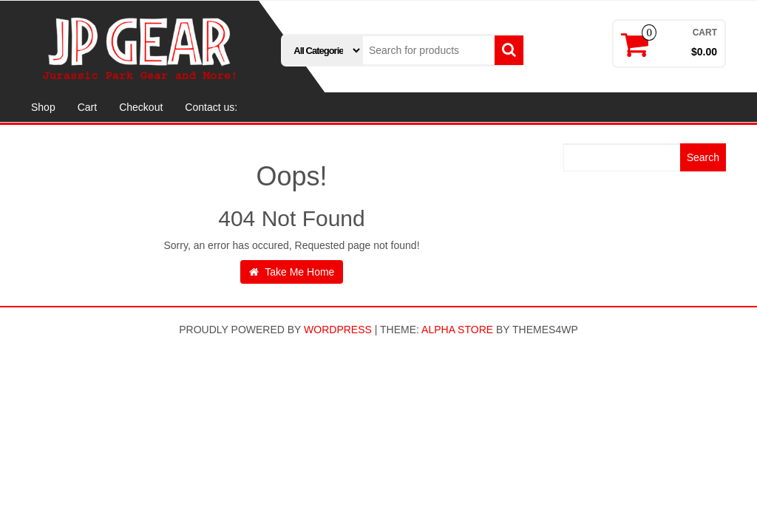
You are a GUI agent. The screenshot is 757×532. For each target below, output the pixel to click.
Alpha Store (457, 330)
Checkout (141, 107)
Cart (87, 107)
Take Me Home (292, 272)
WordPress (338, 330)
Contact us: (211, 107)
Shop (43, 107)
